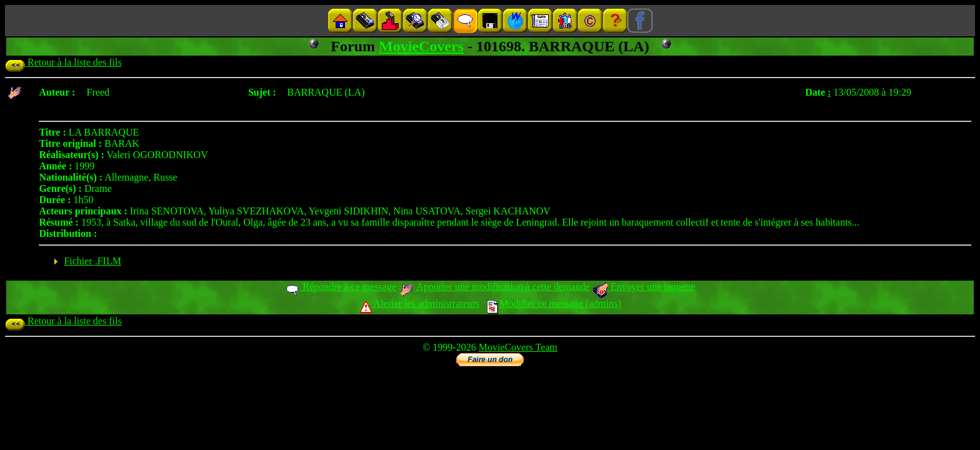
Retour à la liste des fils (63, 62)
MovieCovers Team (518, 347)
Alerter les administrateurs (420, 303)
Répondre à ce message (340, 287)
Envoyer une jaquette (644, 287)
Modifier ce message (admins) (554, 303)
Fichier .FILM (92, 261)
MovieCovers (421, 46)
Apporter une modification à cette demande (494, 287)
